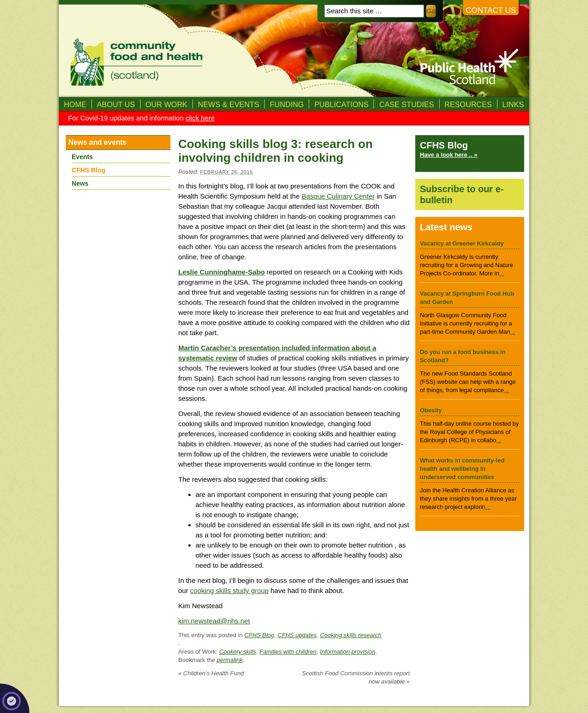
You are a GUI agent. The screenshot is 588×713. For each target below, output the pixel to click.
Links (513, 104)
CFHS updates (297, 635)
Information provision (348, 652)
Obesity (431, 410)
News (80, 183)
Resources (468, 104)
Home (75, 104)
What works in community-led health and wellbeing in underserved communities (462, 469)
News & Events (229, 104)
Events (82, 157)
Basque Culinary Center (338, 196)
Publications (341, 104)
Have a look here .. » (449, 155)
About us (116, 104)
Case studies (406, 104)
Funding (287, 104)
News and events (98, 142)
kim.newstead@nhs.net (214, 621)
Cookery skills (237, 652)
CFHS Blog (259, 635)
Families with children (288, 652)
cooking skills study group (229, 590)
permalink (230, 660)
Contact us (491, 10)
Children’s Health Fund (211, 673)
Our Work (167, 104)
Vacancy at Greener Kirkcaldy (462, 243)
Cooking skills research (351, 635)
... (502, 273)
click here (200, 118)
